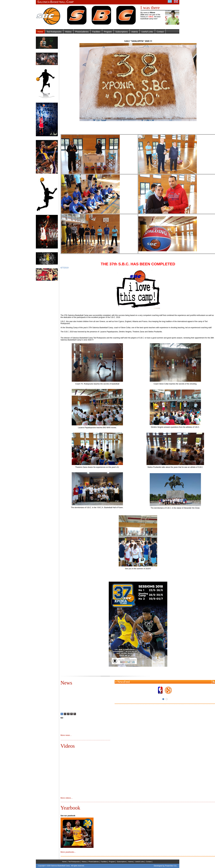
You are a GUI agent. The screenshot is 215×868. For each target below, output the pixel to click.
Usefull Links (147, 32)
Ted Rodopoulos (54, 32)
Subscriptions (122, 32)
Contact (160, 32)
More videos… (67, 798)
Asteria (135, 32)
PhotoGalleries (82, 32)
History (68, 32)
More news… (66, 735)
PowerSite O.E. (171, 866)
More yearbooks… (68, 852)
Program (108, 32)
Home (40, 32)
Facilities (96, 32)
